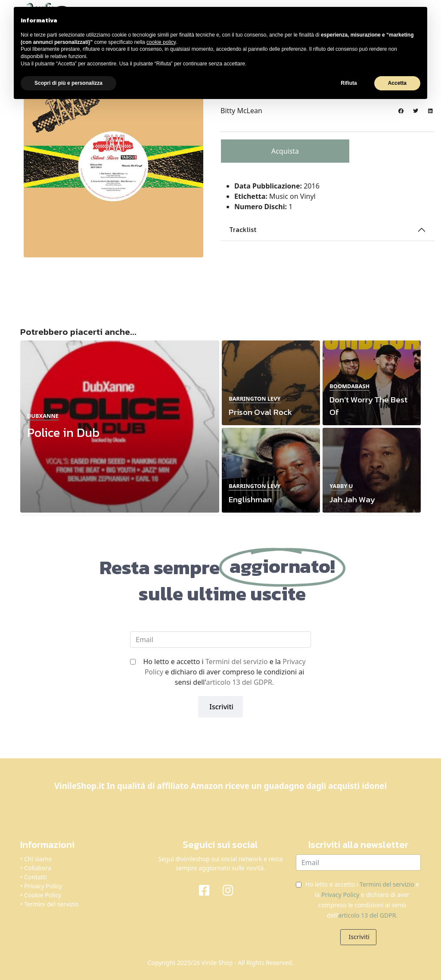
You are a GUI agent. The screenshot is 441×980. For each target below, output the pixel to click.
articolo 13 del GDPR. (240, 682)
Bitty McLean (241, 111)
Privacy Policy (43, 886)
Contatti (36, 877)
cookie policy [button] (161, 42)
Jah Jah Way (352, 499)
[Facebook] (209, 890)
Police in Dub (63, 432)
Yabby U (341, 486)
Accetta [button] (397, 83)
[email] (220, 640)
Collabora (38, 868)
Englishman (250, 499)
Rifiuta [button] (349, 83)
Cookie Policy (43, 895)
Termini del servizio (237, 662)
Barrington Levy (255, 399)
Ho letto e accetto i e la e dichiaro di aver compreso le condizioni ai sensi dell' (224, 672)
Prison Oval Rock (260, 412)
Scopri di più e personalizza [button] (68, 83)
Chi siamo (38, 859)
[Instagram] (232, 890)
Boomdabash (349, 386)
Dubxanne (43, 416)
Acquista (285, 151)
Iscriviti (220, 707)
